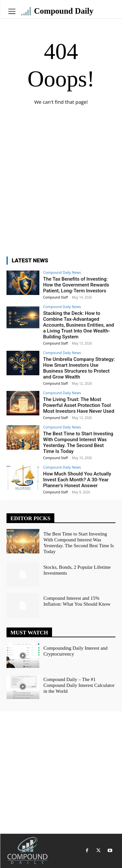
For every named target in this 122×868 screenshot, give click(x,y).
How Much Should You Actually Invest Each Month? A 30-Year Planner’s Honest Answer (77, 480)
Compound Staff (56, 297)
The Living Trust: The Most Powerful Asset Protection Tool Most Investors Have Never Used (79, 405)
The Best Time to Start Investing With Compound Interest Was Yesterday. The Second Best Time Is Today (78, 442)
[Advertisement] (61, 186)
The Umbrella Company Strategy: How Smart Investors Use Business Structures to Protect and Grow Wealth (79, 368)
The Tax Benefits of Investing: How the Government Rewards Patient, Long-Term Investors (76, 285)
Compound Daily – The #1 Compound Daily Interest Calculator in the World (79, 685)
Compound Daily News (62, 272)
